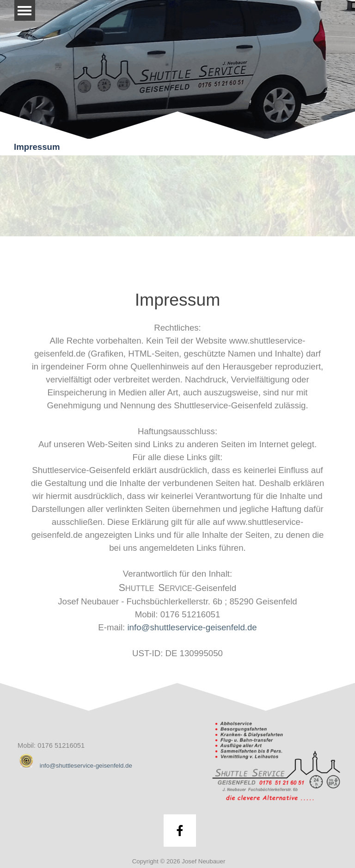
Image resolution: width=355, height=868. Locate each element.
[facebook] (180, 831)
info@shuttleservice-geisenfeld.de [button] (192, 627)
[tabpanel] (177, 473)
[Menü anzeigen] (25, 10)
